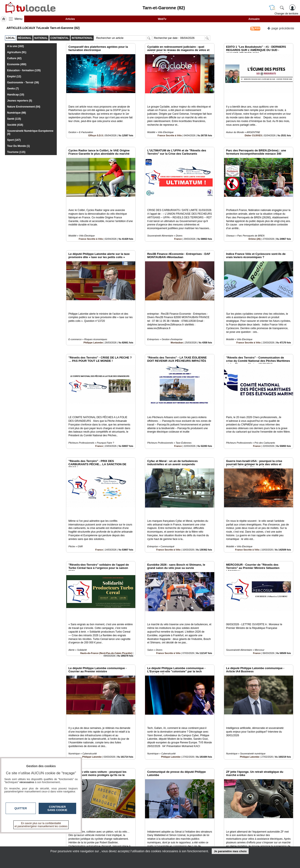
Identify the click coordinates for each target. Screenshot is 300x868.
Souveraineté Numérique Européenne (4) (30, 132)
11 (161, 820)
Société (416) (15, 125)
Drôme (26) (254, 219)
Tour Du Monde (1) (18, 146)
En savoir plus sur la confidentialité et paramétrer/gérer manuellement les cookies (41, 825)
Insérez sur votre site (277, 795)
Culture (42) (14, 58)
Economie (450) (17, 64)
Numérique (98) (17, 113)
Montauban (177, 313)
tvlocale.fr (52, 836)
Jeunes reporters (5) (20, 101)
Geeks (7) (13, 89)
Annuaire (254, 19)
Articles (70, 19)
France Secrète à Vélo (170, 125)
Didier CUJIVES (253, 125)
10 (156, 820)
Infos (196, 835)
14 (176, 820)
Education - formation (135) (24, 70)
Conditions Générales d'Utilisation (207, 839)
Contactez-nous (127, 835)
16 (187, 820)
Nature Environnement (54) (24, 107)
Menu (19, 19)
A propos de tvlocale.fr (131, 844)
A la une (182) (16, 46)
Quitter (21, 808)
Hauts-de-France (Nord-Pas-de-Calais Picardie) (106, 594)
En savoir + (124, 839)
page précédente (281, 28)
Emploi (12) (14, 76)
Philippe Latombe (93, 313)
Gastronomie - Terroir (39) (23, 83)
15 (181, 820)
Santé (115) (14, 119)
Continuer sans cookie (57, 808)
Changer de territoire (286, 14)
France (178, 219)
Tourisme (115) (16, 152)
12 (166, 820)
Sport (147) (14, 140)
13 (171, 820)
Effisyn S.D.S (96, 125)
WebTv (162, 19)
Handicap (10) (16, 95)
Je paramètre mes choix (230, 851)
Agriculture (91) (17, 52)
